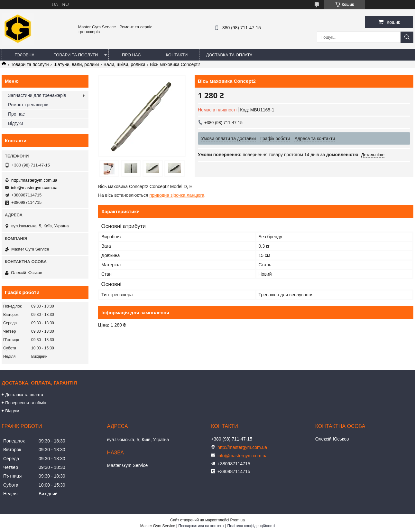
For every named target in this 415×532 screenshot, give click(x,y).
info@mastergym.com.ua (34, 188)
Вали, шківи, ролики (124, 64)
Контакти (177, 55)
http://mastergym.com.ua (34, 180)
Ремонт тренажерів (28, 105)
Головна (24, 55)
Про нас (131, 55)
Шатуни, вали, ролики (76, 64)
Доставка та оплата (229, 55)
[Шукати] (407, 37)
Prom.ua (238, 520)
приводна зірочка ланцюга (177, 195)
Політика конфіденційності (251, 526)
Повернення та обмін (26, 403)
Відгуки (16, 123)
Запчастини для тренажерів (37, 95)
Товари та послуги (76, 55)
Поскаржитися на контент (201, 526)
